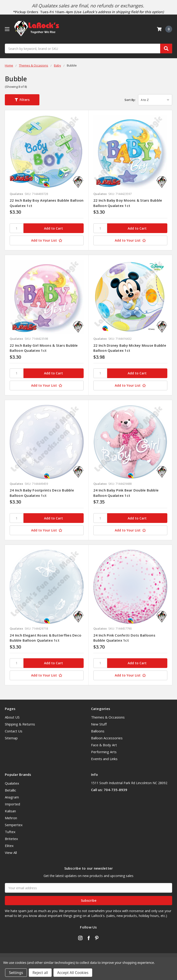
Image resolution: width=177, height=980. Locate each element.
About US (12, 717)
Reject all (40, 973)
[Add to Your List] (47, 240)
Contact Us (14, 731)
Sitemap (11, 738)
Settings (16, 973)
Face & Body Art (104, 745)
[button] (22, 100)
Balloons (98, 731)
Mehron (11, 818)
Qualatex (12, 783)
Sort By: (130, 100)
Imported (12, 804)
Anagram (12, 797)
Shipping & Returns (20, 724)
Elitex (9, 846)
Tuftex (10, 832)
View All (11, 853)
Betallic (10, 790)
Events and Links (104, 759)
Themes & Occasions (108, 717)
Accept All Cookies (73, 973)
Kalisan (10, 811)
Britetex (11, 839)
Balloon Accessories (107, 738)
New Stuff (99, 724)
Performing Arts (104, 752)
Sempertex (14, 825)
